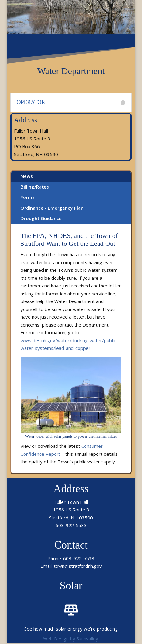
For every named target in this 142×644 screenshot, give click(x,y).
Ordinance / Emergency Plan (52, 208)
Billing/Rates (35, 187)
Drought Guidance (41, 218)
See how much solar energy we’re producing (71, 629)
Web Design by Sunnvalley (71, 638)
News (27, 176)
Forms (28, 197)
